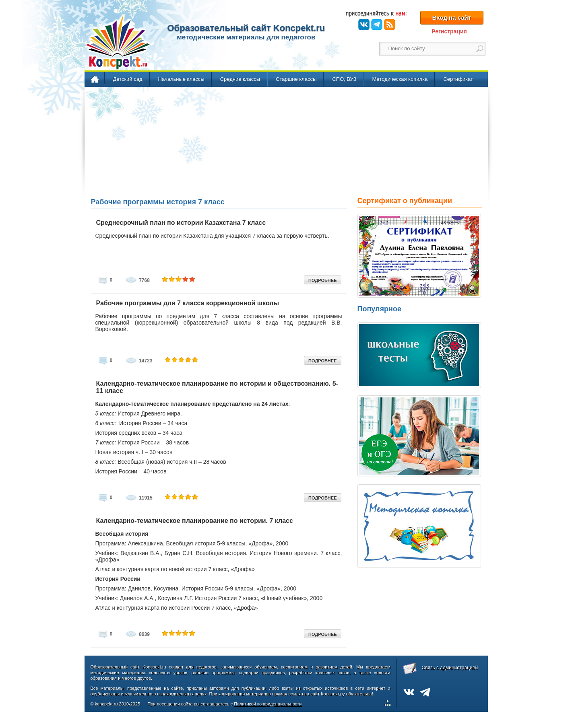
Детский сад (128, 79)
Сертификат (458, 79)
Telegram (377, 25)
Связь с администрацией (450, 668)
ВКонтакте (364, 25)
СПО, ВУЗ (344, 79)
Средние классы (240, 79)
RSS (390, 25)
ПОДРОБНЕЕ (322, 280)
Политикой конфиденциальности (268, 704)
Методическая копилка (400, 79)
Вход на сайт (452, 17)
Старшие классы (296, 79)
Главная (95, 80)
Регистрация (449, 31)
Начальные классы (181, 79)
